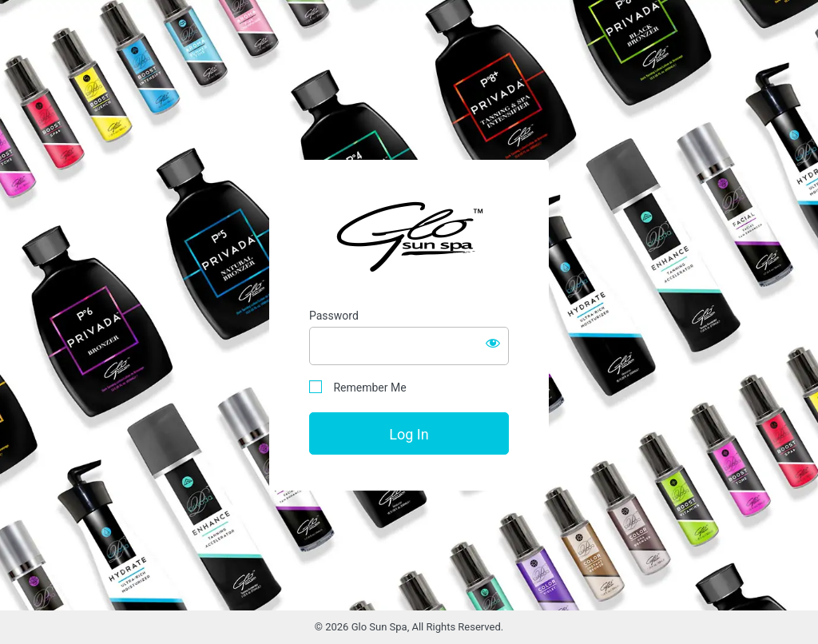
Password (334, 316)
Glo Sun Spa (409, 236)
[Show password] (493, 343)
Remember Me (358, 387)
